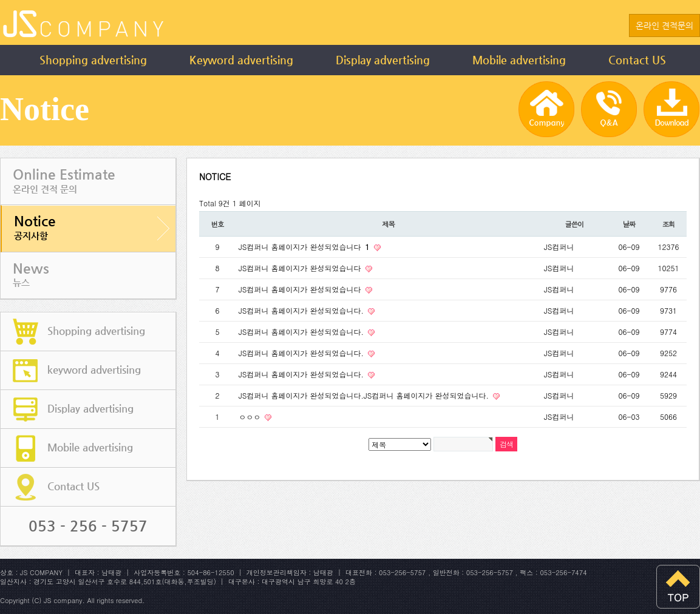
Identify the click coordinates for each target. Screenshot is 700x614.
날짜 (629, 224)
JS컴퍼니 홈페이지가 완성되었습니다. (302, 310)
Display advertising (383, 60)
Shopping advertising (93, 60)
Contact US (637, 60)
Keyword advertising (241, 60)
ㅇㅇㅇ (251, 417)
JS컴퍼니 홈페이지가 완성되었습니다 (305, 247)
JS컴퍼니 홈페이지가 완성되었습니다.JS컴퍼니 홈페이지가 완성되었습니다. (365, 395)
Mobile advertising (519, 60)
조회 (669, 224)
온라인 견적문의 (664, 25)
